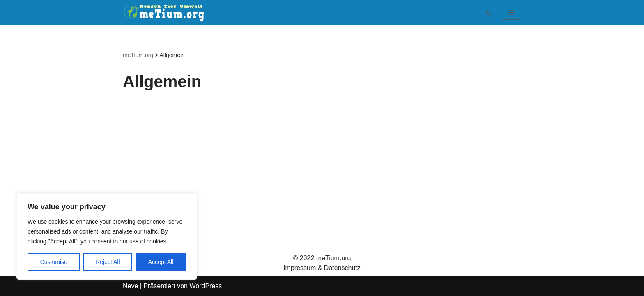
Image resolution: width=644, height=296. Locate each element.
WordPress (206, 286)
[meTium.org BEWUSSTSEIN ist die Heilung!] (166, 13)
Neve (130, 286)
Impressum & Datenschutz (322, 268)
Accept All (161, 262)
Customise (54, 262)
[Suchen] (489, 13)
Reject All (108, 262)
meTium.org (334, 258)
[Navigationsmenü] (512, 13)
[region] (107, 236)
